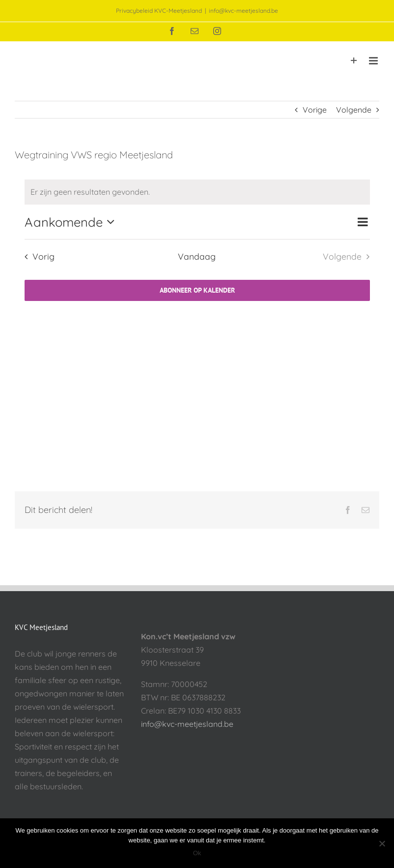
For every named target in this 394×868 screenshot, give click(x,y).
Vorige (315, 110)
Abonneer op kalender (197, 290)
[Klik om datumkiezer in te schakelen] (72, 222)
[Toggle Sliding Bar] (354, 61)
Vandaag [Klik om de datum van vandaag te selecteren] (197, 256)
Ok (197, 853)
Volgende (354, 110)
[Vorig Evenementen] (37, 257)
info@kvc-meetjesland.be (243, 11)
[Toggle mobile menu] (374, 61)
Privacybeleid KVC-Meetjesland (159, 11)
